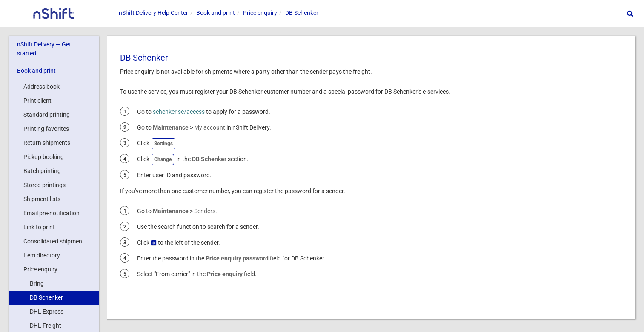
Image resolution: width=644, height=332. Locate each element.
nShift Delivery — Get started (44, 49)
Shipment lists (42, 199)
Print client (37, 101)
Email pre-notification (52, 213)
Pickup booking (44, 157)
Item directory (42, 255)
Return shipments (47, 143)
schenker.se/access (179, 112)
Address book (42, 87)
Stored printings (44, 185)
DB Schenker (46, 297)
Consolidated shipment (54, 241)
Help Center (153, 13)
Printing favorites (46, 129)
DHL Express (47, 312)
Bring (37, 283)
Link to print (39, 227)
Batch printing (42, 171)
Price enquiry (40, 269)
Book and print (36, 71)
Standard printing (47, 115)
